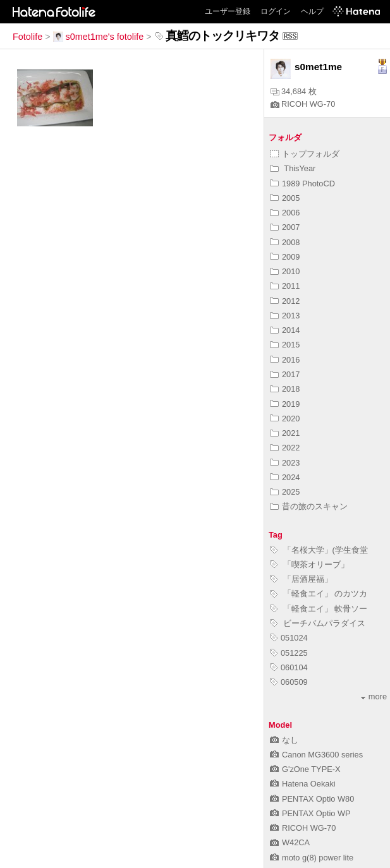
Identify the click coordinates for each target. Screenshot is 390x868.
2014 (285, 330)
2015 (285, 345)
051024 (289, 638)
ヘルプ (312, 11)
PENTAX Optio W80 (312, 799)
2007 (285, 227)
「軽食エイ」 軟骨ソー (319, 609)
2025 (285, 492)
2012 (285, 301)
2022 (285, 448)
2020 (285, 419)
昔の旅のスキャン (309, 506)
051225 (289, 653)
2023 (285, 463)
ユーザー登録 (228, 11)
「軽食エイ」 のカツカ (319, 594)
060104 (289, 667)
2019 (285, 404)
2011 (285, 286)
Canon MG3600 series (316, 755)
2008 (285, 242)
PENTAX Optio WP (310, 813)
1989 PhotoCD (302, 184)
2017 (285, 374)
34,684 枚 (294, 91)
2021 (285, 433)
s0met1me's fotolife (99, 37)
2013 (285, 316)
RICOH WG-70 (303, 104)
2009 (285, 257)
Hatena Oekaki (303, 784)
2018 (285, 389)
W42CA (290, 842)
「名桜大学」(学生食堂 (319, 550)
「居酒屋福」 (301, 579)
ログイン (276, 11)
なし (284, 740)
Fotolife (27, 37)
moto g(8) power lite (312, 858)
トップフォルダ (305, 154)
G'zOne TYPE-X (305, 769)
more (374, 696)
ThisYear (293, 168)
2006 (285, 213)
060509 (289, 682)
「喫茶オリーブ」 (309, 564)
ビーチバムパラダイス (318, 623)
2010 (285, 271)
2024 (285, 477)
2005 (285, 198)
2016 (285, 360)
